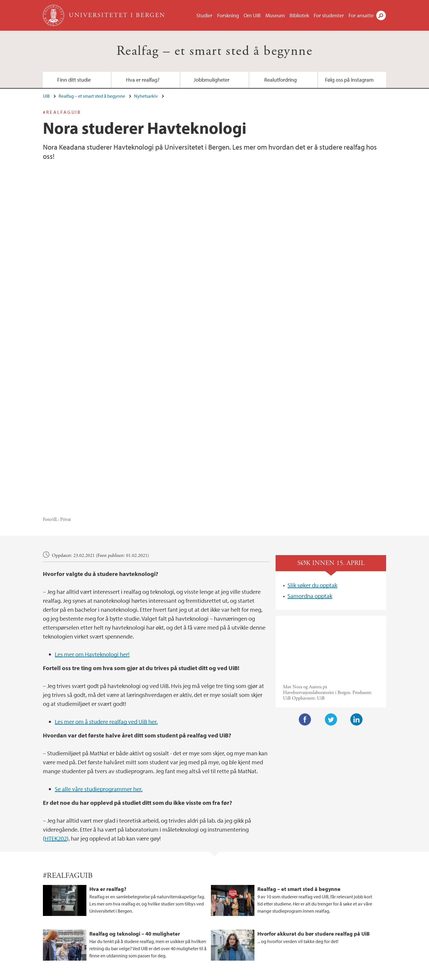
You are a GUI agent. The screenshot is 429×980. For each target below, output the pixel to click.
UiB (46, 96)
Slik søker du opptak (312, 469)
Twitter (331, 604)
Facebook (305, 604)
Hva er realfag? (143, 80)
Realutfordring (280, 80)
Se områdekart (176, 933)
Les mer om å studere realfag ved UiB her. (106, 606)
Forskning (228, 15)
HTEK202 (56, 722)
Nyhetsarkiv (146, 96)
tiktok (317, 923)
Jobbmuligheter (212, 80)
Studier (204, 15)
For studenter (329, 15)
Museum (275, 15)
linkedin (331, 923)
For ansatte (361, 15)
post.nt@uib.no (58, 919)
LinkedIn (357, 604)
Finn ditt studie (74, 80)
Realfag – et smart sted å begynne (214, 51)
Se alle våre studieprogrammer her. (99, 673)
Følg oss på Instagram (349, 80)
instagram (288, 923)
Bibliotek (299, 15)
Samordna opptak (310, 480)
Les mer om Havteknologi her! (92, 538)
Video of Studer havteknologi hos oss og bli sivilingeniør (331, 531)
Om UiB (252, 15)
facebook (302, 923)
